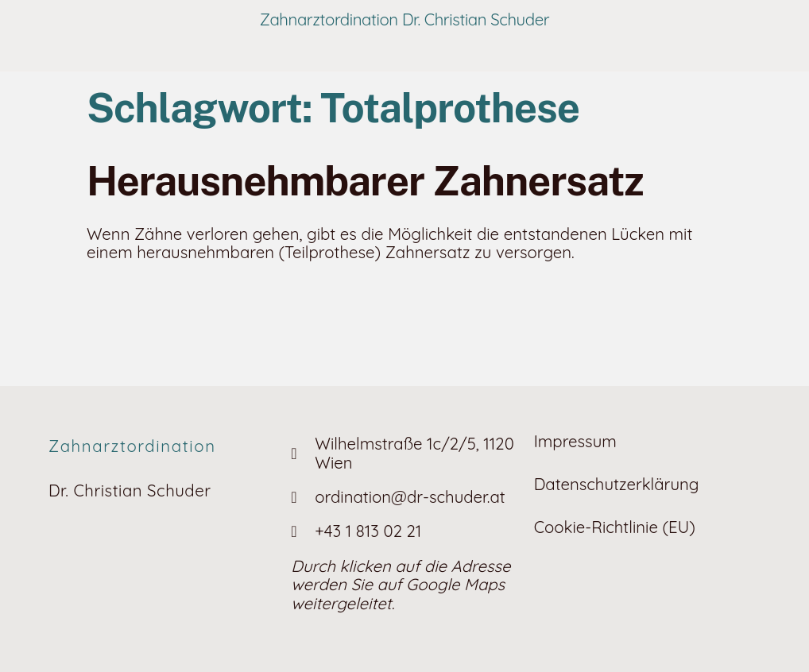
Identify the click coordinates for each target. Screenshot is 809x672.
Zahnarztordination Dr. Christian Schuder (405, 19)
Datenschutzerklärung (617, 484)
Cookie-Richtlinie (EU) (615, 527)
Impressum (575, 441)
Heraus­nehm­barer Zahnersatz (365, 181)
